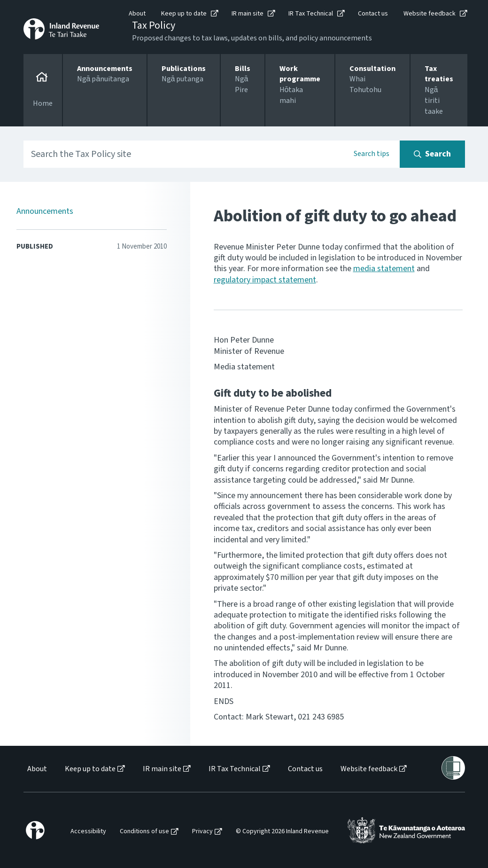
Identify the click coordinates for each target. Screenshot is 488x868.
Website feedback (430, 14)
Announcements (45, 211)
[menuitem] (36, 769)
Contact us (373, 14)
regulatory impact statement (265, 280)
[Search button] (432, 154)
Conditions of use (144, 832)
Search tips (372, 154)
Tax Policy (154, 25)
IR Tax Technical (311, 14)
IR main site (248, 14)
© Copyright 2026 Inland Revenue (282, 832)
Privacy (202, 832)
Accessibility (88, 832)
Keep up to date (184, 14)
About (137, 14)
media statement (384, 269)
